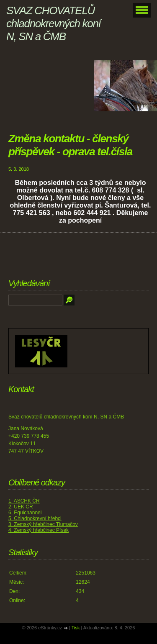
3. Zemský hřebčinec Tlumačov (43, 524)
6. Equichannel (25, 513)
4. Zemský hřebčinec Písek (39, 530)
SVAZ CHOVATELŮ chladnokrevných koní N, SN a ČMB (53, 23)
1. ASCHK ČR (24, 501)
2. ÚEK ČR (21, 507)
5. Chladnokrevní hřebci (35, 518)
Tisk (76, 628)
